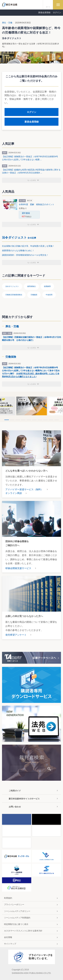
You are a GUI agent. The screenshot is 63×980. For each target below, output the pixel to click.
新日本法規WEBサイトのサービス (24, 799)
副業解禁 (47, 286)
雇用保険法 (31, 286)
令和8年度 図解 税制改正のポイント (37, 204)
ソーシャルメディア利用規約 (17, 918)
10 (57, 420)
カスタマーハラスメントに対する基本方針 (23, 931)
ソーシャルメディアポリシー (17, 911)
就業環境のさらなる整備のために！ (18, 251)
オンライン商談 (14, 493)
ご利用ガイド (15, 791)
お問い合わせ (15, 807)
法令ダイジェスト (19, 238)
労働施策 (34, 295)
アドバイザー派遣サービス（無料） (24, 489)
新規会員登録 (44, 13)
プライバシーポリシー (14, 905)
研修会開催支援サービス (18, 568)
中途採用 (49, 295)
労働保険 (11, 357)
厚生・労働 (7, 23)
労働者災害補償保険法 (14, 295)
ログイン (57, 13)
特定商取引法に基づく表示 (16, 924)
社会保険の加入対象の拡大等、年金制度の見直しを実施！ (28, 246)
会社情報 (8, 937)
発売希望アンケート (16, 635)
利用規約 (8, 898)
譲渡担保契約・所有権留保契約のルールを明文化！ (25, 255)
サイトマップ (10, 944)
